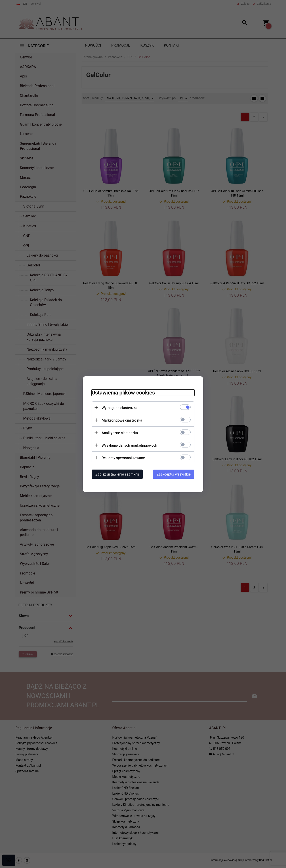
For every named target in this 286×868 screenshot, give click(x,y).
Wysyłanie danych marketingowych (129, 445)
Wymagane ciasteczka (120, 408)
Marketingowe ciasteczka (122, 420)
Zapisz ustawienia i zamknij (117, 474)
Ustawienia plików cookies (123, 392)
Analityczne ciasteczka (120, 433)
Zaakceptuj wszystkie (174, 474)
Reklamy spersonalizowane (123, 458)
